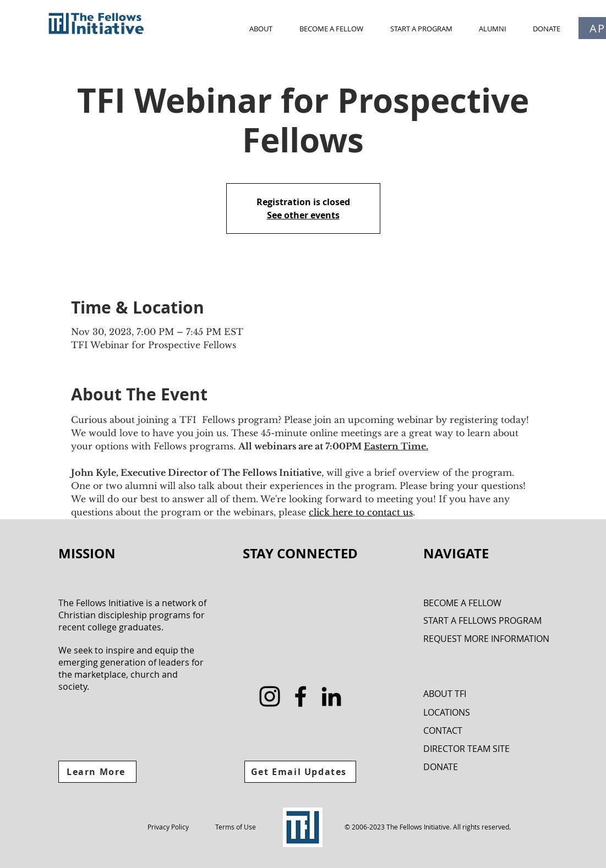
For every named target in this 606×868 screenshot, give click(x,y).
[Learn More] (97, 772)
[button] (261, 29)
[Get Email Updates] (300, 772)
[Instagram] (270, 696)
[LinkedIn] (331, 696)
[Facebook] (301, 696)
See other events (303, 215)
